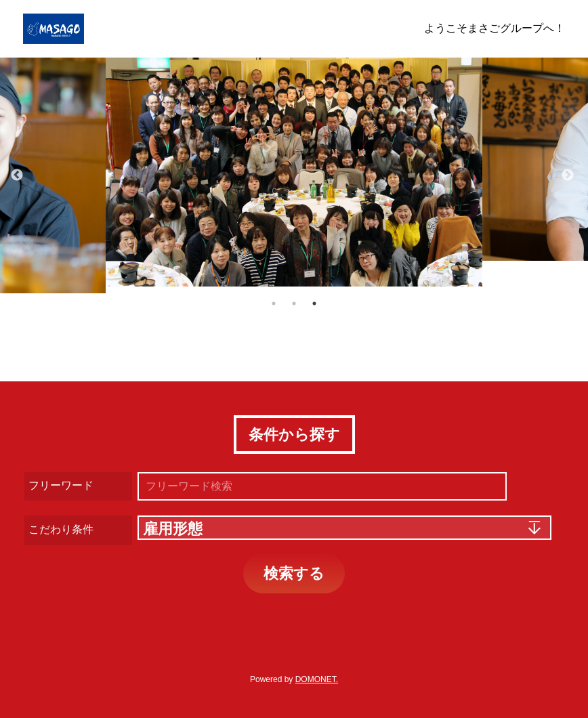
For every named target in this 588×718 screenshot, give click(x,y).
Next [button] (568, 175)
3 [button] (314, 303)
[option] (294, 172)
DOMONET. (317, 679)
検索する (294, 573)
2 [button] (294, 303)
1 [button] (274, 303)
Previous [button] (17, 175)
